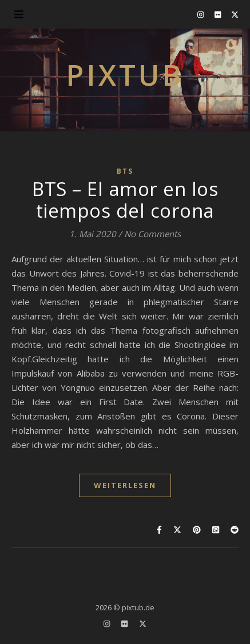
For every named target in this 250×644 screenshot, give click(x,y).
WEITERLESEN (125, 485)
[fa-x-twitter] (235, 14)
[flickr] (219, 14)
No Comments (152, 234)
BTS (125, 171)
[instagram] (201, 14)
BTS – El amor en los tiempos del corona (125, 200)
